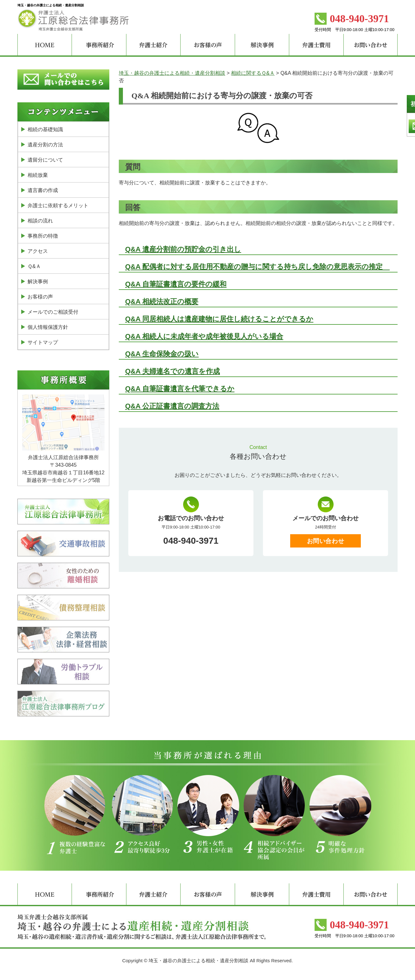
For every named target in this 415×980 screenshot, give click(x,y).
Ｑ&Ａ (34, 266)
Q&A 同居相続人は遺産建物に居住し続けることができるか (219, 319)
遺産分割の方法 (45, 145)
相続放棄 (38, 175)
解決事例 (38, 282)
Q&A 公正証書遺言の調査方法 (172, 406)
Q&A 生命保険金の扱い (162, 354)
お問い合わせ (326, 541)
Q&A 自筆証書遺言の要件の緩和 (176, 284)
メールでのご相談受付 (53, 312)
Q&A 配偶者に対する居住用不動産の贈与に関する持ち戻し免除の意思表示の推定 (257, 267)
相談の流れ (40, 221)
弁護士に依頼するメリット (58, 205)
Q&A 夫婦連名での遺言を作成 (172, 371)
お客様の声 (40, 297)
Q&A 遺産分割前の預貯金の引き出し (183, 249)
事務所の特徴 (43, 236)
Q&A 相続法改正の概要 (162, 301)
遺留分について (45, 160)
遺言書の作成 (43, 190)
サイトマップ (43, 342)
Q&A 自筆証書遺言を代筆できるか (180, 389)
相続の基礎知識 (45, 129)
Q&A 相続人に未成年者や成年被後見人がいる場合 (204, 336)
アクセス (38, 251)
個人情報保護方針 (48, 327)
